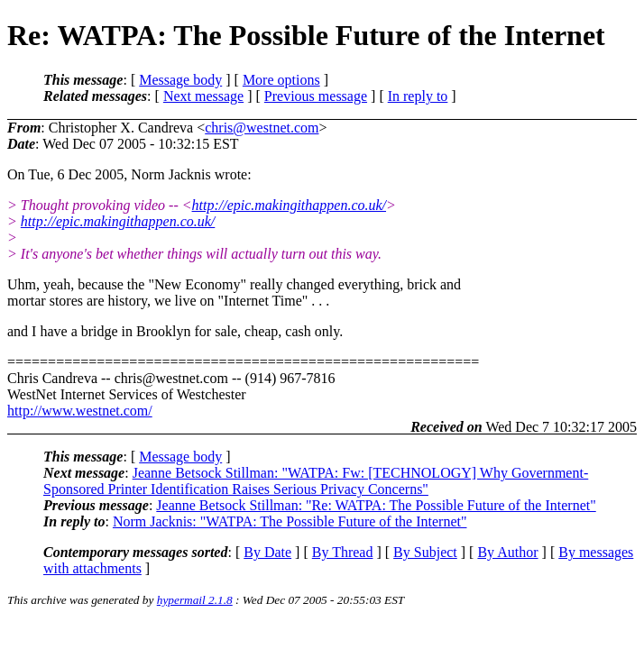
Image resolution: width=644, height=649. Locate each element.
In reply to (418, 96)
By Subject (425, 552)
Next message (203, 96)
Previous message (316, 96)
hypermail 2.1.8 (195, 600)
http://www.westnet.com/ (80, 411)
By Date (267, 552)
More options (281, 80)
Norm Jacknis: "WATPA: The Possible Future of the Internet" (290, 521)
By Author (507, 552)
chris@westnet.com (262, 128)
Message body (180, 80)
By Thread (343, 552)
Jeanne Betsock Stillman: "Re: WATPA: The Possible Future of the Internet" (376, 505)
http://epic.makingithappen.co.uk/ (290, 205)
